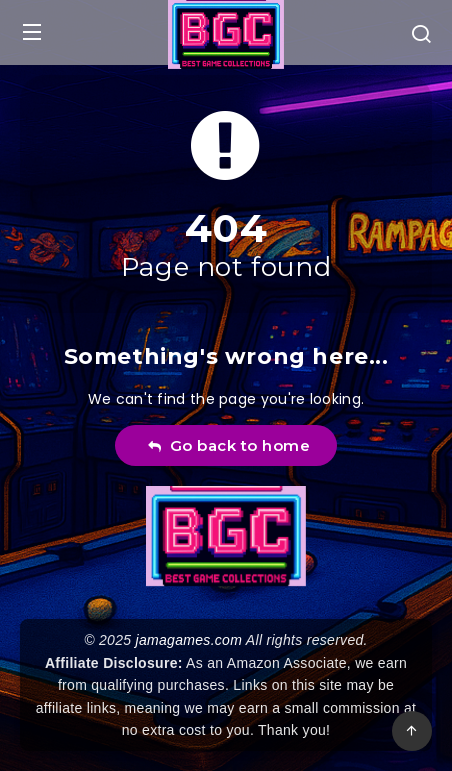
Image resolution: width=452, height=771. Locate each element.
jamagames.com (189, 640)
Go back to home (228, 445)
